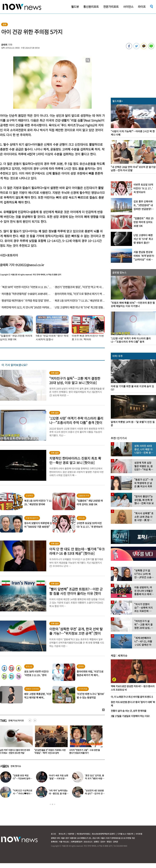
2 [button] (52, 804)
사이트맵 (139, 834)
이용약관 (71, 834)
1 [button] (50, 804)
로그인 (53, 834)
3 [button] (55, 804)
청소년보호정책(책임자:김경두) (104, 834)
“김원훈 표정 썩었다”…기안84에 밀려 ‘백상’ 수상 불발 (21, 778)
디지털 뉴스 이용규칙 (125, 834)
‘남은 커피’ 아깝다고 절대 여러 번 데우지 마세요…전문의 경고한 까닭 (49, 751)
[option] (50, 741)
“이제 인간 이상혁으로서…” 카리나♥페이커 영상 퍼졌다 (23, 793)
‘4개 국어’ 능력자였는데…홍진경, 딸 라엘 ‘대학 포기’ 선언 (58, 793)
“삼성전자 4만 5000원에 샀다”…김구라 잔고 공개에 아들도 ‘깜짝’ (95, 793)
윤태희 (4, 45)
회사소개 (62, 834)
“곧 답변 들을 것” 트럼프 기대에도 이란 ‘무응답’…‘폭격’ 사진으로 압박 (84, 751)
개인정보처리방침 (83, 834)
